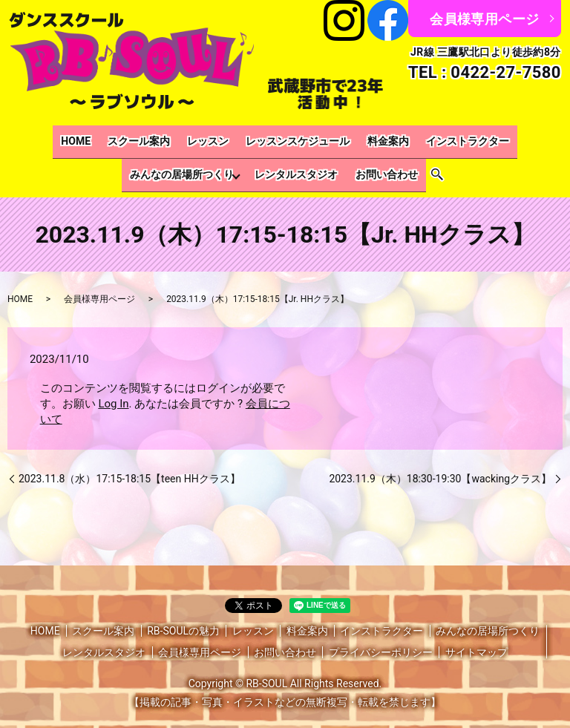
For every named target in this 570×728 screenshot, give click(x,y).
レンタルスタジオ (237, 163)
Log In (113, 387)
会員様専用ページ (484, 19)
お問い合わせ (321, 163)
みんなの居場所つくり (492, 138)
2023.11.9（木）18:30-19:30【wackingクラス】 (440, 462)
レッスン (149, 138)
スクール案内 (87, 138)
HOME (30, 138)
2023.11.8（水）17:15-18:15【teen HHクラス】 (130, 462)
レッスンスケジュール (232, 138)
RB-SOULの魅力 (183, 614)
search (368, 163)
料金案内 (315, 138)
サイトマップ (476, 637)
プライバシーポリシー (381, 637)
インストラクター (388, 138)
